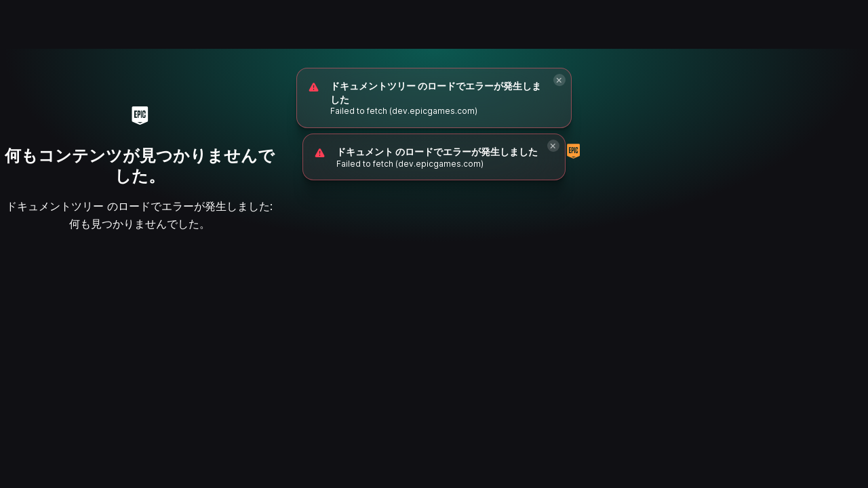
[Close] (559, 80)
